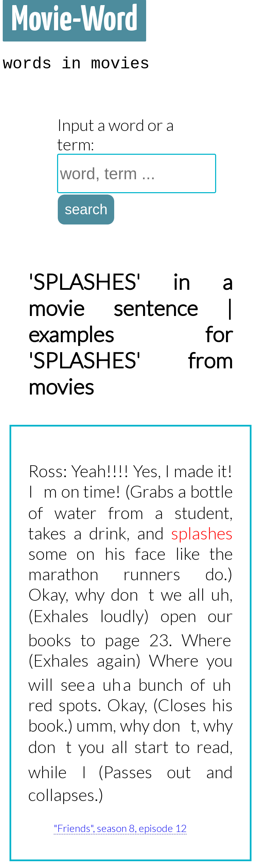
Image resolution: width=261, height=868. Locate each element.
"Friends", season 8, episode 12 (120, 828)
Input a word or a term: (116, 134)
